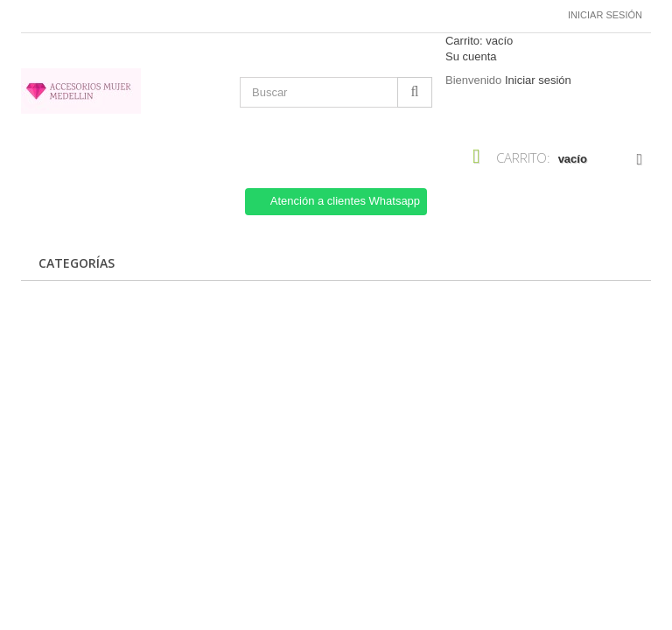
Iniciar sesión (605, 15)
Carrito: (479, 41)
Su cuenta (471, 56)
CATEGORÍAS (77, 263)
